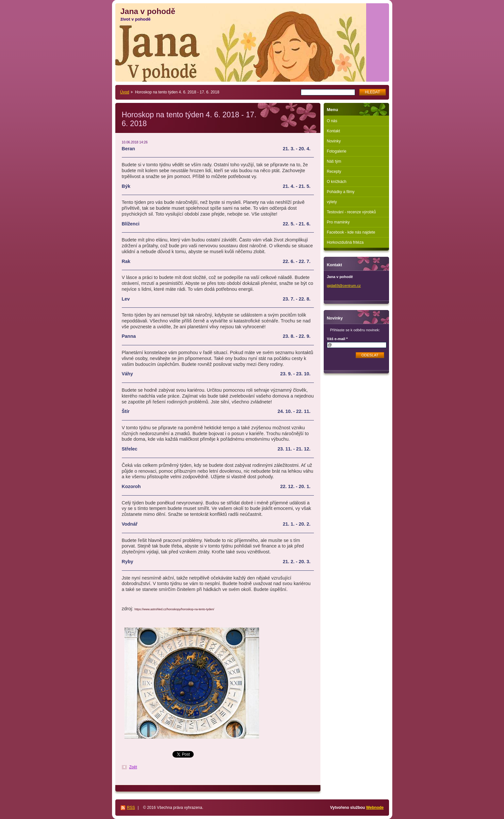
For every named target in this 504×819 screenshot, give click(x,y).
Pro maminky (338, 222)
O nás (332, 121)
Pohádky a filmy (341, 192)
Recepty (334, 172)
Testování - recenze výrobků (351, 212)
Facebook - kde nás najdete (351, 232)
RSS (131, 808)
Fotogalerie (337, 151)
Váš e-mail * (337, 339)
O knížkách (337, 182)
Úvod (125, 92)
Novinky (334, 141)
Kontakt (334, 131)
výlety (332, 202)
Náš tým (334, 161)
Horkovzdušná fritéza (345, 242)
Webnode (375, 808)
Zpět (133, 767)
